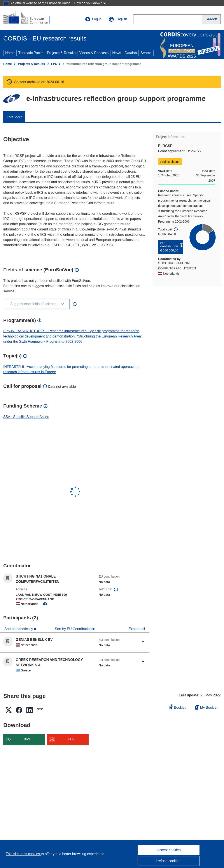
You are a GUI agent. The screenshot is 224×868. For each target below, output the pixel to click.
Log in (93, 19)
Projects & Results (61, 53)
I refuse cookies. (169, 861)
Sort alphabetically (19, 629)
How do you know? (90, 3)
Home (10, 53)
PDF (71, 739)
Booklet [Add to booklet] (178, 707)
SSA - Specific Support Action (26, 417)
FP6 (54, 64)
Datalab (131, 53)
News (117, 53)
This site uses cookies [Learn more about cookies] (23, 854)
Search (146, 53)
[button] (118, 19)
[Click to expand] (143, 641)
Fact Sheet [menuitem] (14, 117)
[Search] (212, 19)
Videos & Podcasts (94, 53)
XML (28, 739)
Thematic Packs (31, 53)
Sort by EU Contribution (74, 629)
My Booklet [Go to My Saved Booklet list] (206, 707)
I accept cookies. (169, 850)
